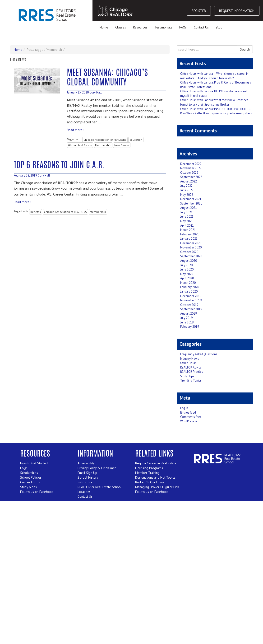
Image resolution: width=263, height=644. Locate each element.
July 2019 (186, 318)
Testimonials (163, 27)
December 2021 (191, 199)
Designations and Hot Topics (155, 477)
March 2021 (188, 230)
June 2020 (187, 269)
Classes (121, 27)
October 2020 (189, 252)
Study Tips (187, 376)
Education (136, 140)
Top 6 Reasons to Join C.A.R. (59, 166)
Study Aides (28, 487)
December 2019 (191, 296)
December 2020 (191, 243)
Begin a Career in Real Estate (156, 463)
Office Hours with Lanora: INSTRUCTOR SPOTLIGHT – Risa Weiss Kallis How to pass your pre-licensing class (216, 111)
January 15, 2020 (78, 92)
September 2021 (191, 203)
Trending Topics (191, 380)
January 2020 (189, 292)
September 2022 (191, 177)
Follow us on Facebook (37, 492)
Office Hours (188, 363)
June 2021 (187, 217)
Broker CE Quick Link (150, 482)
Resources (140, 27)
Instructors (85, 482)
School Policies (31, 477)
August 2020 (189, 261)
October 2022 (189, 173)
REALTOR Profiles (192, 372)
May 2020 (187, 274)
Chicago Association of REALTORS (105, 140)
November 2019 (191, 300)
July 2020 (186, 265)
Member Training (147, 473)
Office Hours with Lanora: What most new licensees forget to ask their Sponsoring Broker (214, 102)
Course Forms (30, 482)
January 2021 (189, 239)
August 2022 (189, 181)
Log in (184, 408)
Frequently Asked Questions (199, 354)
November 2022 (191, 168)
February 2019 (190, 327)
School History (88, 477)
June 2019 (187, 322)
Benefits (36, 212)
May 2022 (187, 195)
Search (245, 49)
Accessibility (86, 463)
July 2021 (186, 212)
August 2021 (189, 208)
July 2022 (186, 186)
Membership (103, 145)
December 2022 (191, 164)
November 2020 (191, 247)
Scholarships (29, 473)
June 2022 (187, 190)
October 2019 (189, 305)
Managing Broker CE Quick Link (157, 487)
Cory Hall (96, 92)
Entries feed (188, 413)
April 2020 (187, 278)
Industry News (190, 359)
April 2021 (187, 226)
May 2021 (187, 221)
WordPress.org (190, 421)
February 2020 (190, 287)
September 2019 (191, 309)
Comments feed (191, 417)
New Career (122, 145)
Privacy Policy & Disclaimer (97, 468)
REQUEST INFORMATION (237, 11)
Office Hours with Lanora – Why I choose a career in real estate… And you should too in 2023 (214, 76)
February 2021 (190, 234)
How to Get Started (34, 463)
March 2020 (188, 283)
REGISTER (199, 11)
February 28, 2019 (25, 175)
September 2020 (191, 256)
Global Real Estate (80, 145)
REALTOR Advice (191, 367)
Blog (219, 27)
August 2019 (189, 314)
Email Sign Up (87, 473)
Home (104, 27)
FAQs (183, 27)
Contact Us (201, 27)
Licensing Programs (149, 468)
